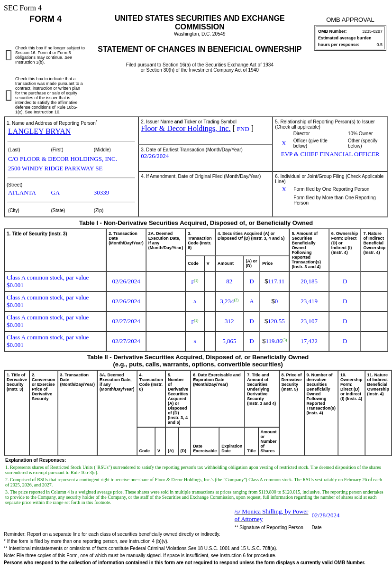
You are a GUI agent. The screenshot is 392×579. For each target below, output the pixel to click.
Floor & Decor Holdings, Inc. (186, 128)
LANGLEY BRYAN (39, 131)
